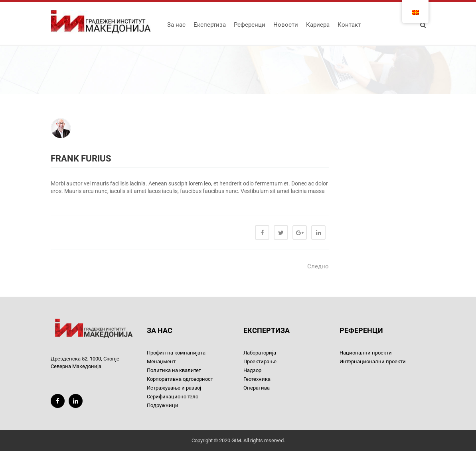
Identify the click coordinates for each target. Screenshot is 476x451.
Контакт (349, 25)
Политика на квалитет (174, 370)
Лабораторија (260, 353)
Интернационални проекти (373, 361)
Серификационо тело (173, 397)
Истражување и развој (174, 388)
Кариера (318, 25)
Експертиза (210, 25)
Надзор (252, 370)
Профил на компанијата (176, 353)
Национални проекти (366, 353)
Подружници (163, 405)
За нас (176, 25)
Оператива (257, 388)
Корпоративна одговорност (180, 379)
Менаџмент (161, 361)
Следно (318, 266)
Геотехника (257, 379)
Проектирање (260, 361)
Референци (250, 25)
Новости (286, 25)
